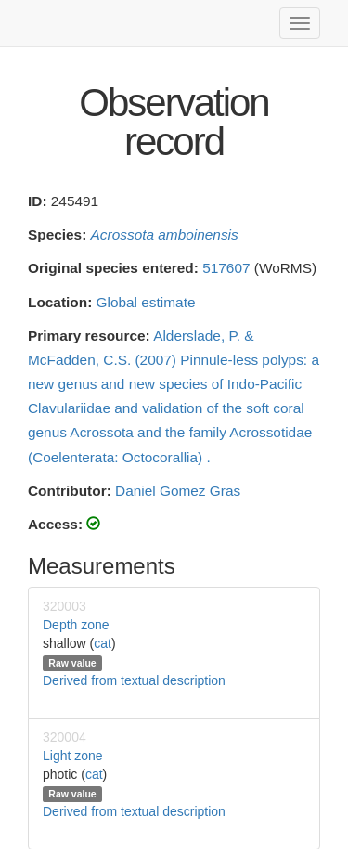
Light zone (73, 756)
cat (103, 643)
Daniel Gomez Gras (178, 491)
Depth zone (76, 625)
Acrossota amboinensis (165, 234)
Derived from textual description (134, 680)
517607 (226, 268)
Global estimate (146, 302)
